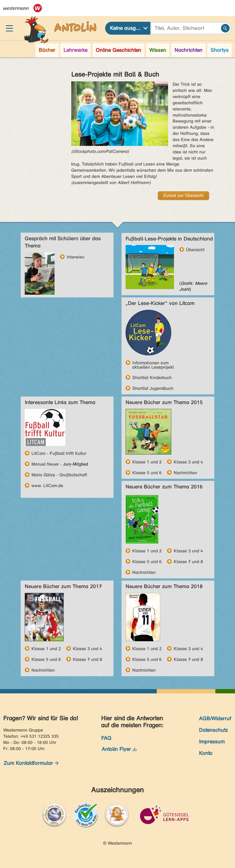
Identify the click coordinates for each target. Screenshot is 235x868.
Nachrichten (185, 473)
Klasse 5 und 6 (147, 473)
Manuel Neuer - (47, 464)
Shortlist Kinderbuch (152, 377)
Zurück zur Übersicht (183, 195)
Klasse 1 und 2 (147, 462)
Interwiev (76, 257)
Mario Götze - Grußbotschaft (59, 475)
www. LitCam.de (47, 485)
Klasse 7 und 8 (188, 561)
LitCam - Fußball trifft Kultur (59, 453)
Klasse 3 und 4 (188, 462)
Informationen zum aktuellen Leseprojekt (153, 363)
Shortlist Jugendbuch (153, 388)
